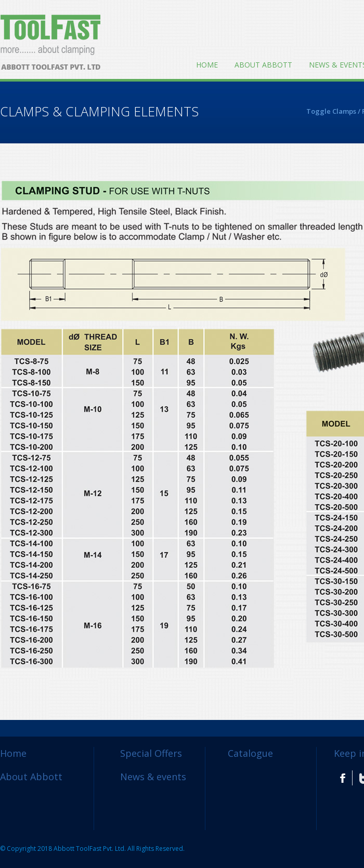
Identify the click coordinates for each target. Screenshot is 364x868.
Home (207, 65)
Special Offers (151, 753)
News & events (153, 777)
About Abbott (263, 65)
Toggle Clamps (331, 111)
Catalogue (250, 753)
